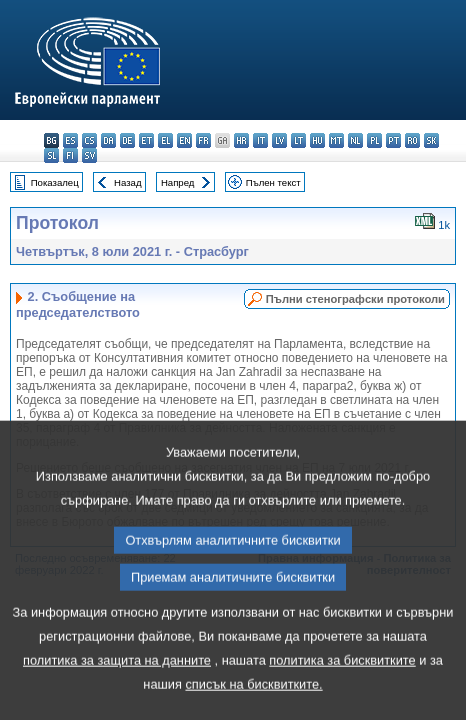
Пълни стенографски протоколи (355, 299)
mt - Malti (336, 140)
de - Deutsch (127, 140)
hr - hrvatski (241, 140)
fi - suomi (70, 155)
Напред (178, 182)
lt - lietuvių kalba (298, 140)
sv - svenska (89, 155)
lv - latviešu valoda (279, 140)
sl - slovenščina (51, 155)
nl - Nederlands (355, 140)
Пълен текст (273, 182)
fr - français (203, 140)
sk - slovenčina (431, 140)
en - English (184, 140)
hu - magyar (317, 140)
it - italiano (260, 140)
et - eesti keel (146, 140)
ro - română (412, 140)
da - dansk (108, 140)
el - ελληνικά (165, 140)
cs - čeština (89, 140)
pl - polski (374, 140)
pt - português (393, 140)
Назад (128, 182)
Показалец (55, 182)
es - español (70, 140)
